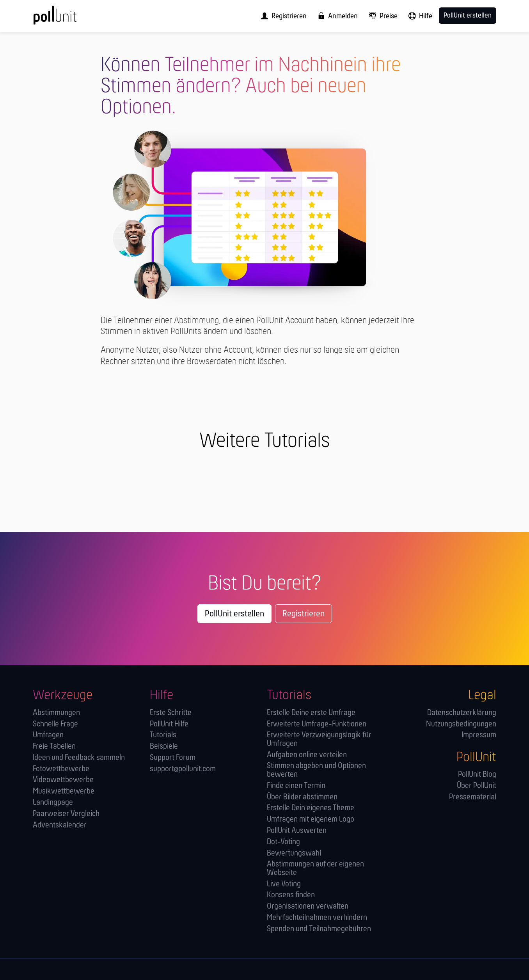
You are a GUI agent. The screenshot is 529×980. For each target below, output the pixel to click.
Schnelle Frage (55, 724)
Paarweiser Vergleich (66, 814)
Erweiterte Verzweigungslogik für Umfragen (319, 739)
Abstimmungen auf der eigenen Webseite (315, 869)
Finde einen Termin (296, 786)
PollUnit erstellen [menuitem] (468, 16)
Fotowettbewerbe (61, 769)
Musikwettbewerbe (64, 791)
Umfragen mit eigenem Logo (311, 819)
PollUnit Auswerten (297, 831)
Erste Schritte (171, 713)
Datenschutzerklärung (462, 713)
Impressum (479, 735)
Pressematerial (473, 797)
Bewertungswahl (294, 853)
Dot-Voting (283, 842)
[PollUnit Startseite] (68, 19)
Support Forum (173, 758)
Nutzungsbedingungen (461, 724)
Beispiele (164, 747)
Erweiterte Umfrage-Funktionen (317, 724)
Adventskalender (60, 825)
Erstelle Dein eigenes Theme (311, 808)
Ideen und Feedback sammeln (79, 758)
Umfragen (48, 735)
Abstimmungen (56, 713)
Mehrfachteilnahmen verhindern (317, 918)
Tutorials (163, 735)
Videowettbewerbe (63, 780)
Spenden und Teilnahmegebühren (319, 929)
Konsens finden (291, 895)
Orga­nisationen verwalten (308, 906)
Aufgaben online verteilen (307, 755)
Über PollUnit (477, 786)
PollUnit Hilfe (169, 724)
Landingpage (53, 803)
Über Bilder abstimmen (302, 797)
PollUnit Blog (477, 775)
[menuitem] (281, 16)
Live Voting (284, 884)
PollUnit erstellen (234, 614)
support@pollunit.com (183, 769)
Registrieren (304, 614)
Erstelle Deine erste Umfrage (311, 713)
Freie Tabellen (54, 747)
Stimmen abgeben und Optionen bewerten (316, 770)
